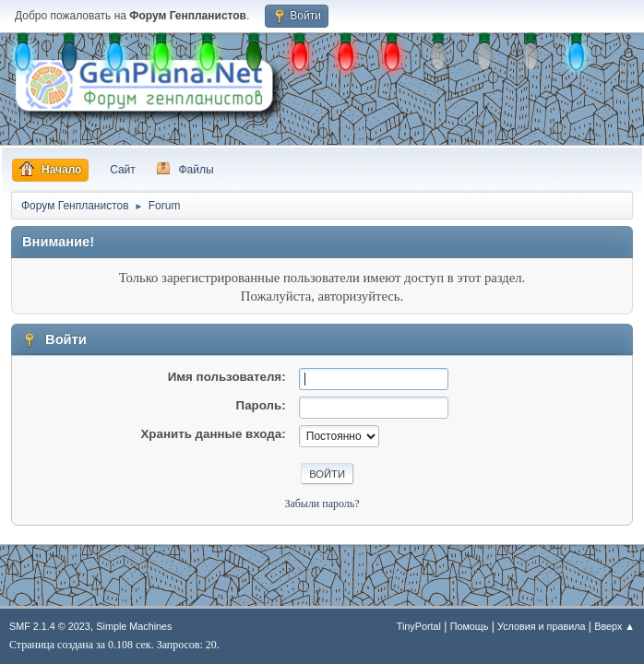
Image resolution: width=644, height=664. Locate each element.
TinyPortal (419, 626)
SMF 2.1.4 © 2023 (50, 626)
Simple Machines (134, 626)
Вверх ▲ (614, 626)
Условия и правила (541, 626)
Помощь (470, 626)
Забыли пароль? (322, 504)
